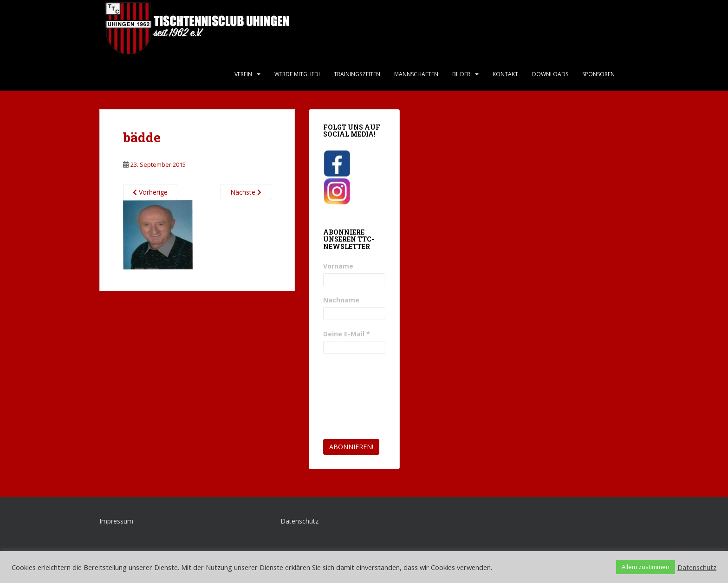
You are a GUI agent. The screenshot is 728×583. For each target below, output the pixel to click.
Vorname (338, 266)
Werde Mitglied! (297, 74)
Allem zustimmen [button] (646, 567)
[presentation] (361, 397)
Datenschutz (299, 521)
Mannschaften (416, 74)
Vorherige (150, 192)
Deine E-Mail (347, 334)
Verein (243, 74)
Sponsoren (598, 74)
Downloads (550, 74)
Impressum (116, 521)
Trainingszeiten (357, 74)
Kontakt (505, 74)
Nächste (246, 192)
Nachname (341, 300)
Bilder (461, 74)
